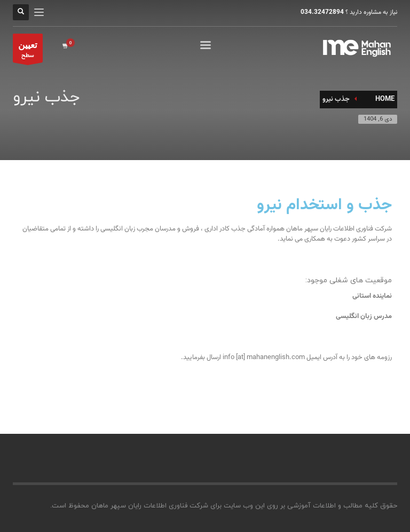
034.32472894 (322, 12)
